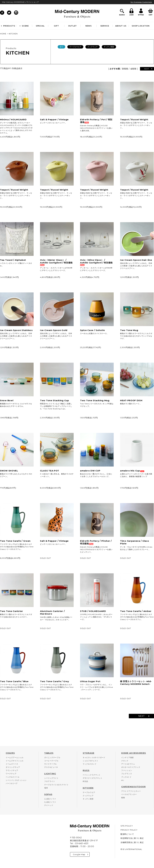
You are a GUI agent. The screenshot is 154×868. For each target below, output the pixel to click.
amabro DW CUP (90, 471)
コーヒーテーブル (51, 761)
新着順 (125, 69)
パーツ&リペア (12, 783)
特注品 (85, 781)
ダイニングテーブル (52, 757)
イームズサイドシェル (15, 761)
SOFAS (48, 794)
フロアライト (50, 781)
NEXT (147, 69)
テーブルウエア (75, 47)
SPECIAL (40, 26)
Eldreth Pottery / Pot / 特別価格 (96, 121)
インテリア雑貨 (127, 757)
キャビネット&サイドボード (94, 757)
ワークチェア (11, 774)
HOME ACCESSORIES (134, 753)
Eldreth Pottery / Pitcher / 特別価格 (96, 542)
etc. (123, 780)
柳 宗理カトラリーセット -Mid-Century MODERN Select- (136, 683)
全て (61, 47)
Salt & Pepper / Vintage (54, 120)
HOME (3, 34)
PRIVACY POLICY (129, 830)
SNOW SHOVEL (9, 471)
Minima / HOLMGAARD (13, 120)
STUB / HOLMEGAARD (93, 611)
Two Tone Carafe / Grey (54, 681)
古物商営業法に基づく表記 (132, 842)
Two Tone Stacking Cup (55, 400)
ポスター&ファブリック (131, 767)
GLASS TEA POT (50, 471)
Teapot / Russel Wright (134, 120)
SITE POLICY (127, 826)
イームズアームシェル (15, 757)
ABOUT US (121, 26)
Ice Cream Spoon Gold (54, 330)
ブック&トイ (126, 777)
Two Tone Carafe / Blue (14, 681)
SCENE (24, 26)
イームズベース (12, 764)
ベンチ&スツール (13, 777)
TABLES (49, 753)
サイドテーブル (50, 764)
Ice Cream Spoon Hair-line (136, 260)
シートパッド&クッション (16, 780)
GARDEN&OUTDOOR (133, 787)
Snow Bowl (7, 400)
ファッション (127, 770)
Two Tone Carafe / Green (15, 541)
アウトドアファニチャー (131, 791)
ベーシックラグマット (92, 775)
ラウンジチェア (12, 770)
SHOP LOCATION (141, 26)
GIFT (56, 26)
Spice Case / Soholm (92, 330)
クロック (125, 761)
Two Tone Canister (12, 611)
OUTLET (72, 26)
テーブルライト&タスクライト (56, 785)
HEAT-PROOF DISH (131, 400)
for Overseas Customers (141, 2)
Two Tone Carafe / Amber (136, 611)
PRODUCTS (8, 26)
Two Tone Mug (129, 330)
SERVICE (105, 26)
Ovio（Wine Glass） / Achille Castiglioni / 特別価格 (96, 262)
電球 (46, 788)
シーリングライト (51, 778)
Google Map (81, 854)
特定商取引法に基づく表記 (132, 838)
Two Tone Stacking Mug (95, 400)
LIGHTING (50, 774)
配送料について (127, 834)
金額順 (133, 69)
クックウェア (93, 47)
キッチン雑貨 (109, 47)
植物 (123, 798)
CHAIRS (10, 753)
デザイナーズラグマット (93, 778)
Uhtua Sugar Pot (90, 681)
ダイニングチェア (13, 767)
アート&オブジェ (128, 764)
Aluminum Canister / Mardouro (52, 613)
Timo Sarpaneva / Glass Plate (135, 542)
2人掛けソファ (50, 799)
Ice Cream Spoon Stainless (16, 330)
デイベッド (49, 805)
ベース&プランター (129, 794)
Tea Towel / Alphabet (13, 260)
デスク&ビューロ (51, 767)
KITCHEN (13, 34)
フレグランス (127, 774)
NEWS (89, 26)
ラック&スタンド (90, 764)
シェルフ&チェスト (90, 761)
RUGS (86, 770)
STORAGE (89, 753)
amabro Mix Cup (132, 471)
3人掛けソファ (50, 802)
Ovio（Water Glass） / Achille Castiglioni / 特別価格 (56, 262)
